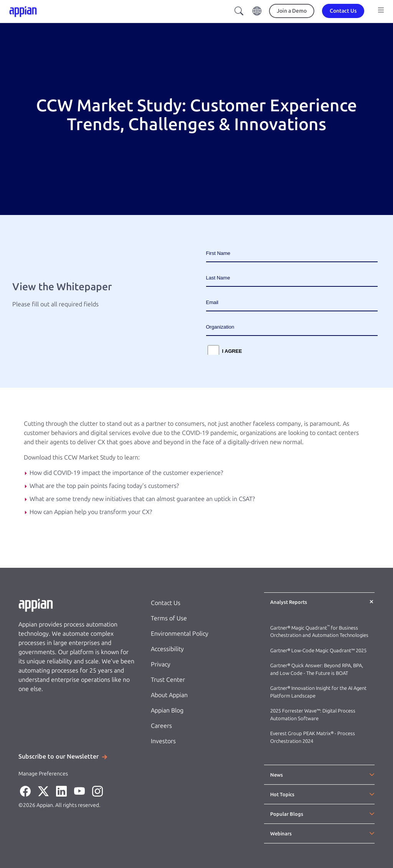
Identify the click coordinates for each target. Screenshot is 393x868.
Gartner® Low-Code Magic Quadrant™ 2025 (319, 651)
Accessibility (167, 649)
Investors (163, 741)
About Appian (169, 695)
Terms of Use (169, 618)
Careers (161, 726)
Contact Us (166, 603)
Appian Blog (167, 710)
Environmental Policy (180, 634)
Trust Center (168, 680)
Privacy (161, 664)
